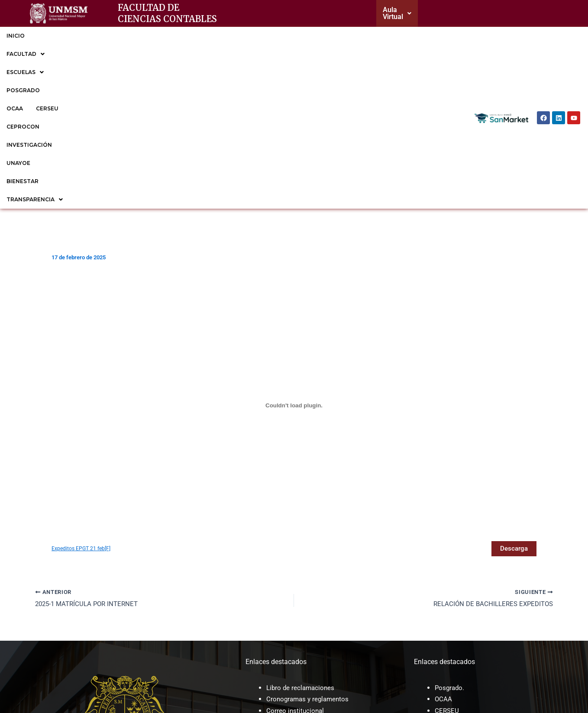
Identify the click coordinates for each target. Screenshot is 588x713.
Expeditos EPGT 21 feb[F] (82, 403)
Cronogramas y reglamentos (310, 555)
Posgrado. (450, 543)
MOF (274, 597)
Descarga (513, 403)
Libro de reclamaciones (302, 543)
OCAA (194, 36)
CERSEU (226, 36)
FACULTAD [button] (57, 36)
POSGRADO (156, 36)
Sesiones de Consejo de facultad (316, 631)
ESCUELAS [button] (107, 36)
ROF (273, 620)
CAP (273, 608)
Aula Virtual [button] (404, 13)
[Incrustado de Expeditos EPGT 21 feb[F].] (294, 260)
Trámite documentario (300, 578)
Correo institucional (296, 566)
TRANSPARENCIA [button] (35, 54)
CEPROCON (267, 36)
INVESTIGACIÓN (319, 36)
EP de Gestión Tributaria (472, 600)
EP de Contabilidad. (465, 589)
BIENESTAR (407, 36)
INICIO (16, 36)
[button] (404, 13)
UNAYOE (367, 36)
